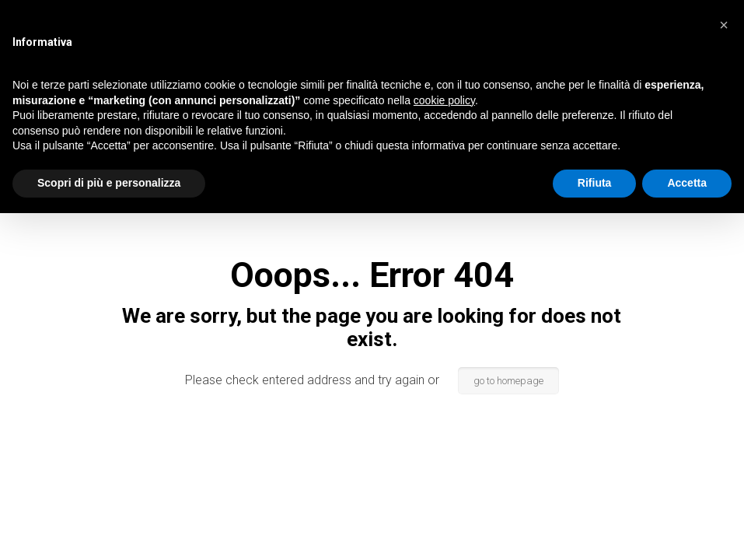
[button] (724, 25)
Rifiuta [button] (595, 183)
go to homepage (508, 381)
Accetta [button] (687, 183)
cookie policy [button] (444, 100)
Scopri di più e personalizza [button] (109, 183)
